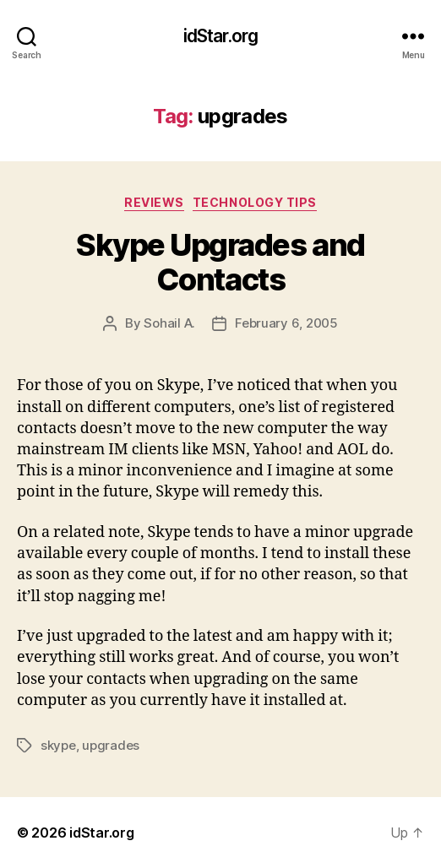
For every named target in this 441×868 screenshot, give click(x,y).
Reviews (154, 202)
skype (58, 745)
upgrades (111, 745)
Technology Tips (255, 202)
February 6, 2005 (286, 323)
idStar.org (220, 36)
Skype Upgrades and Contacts (220, 262)
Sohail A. (169, 323)
